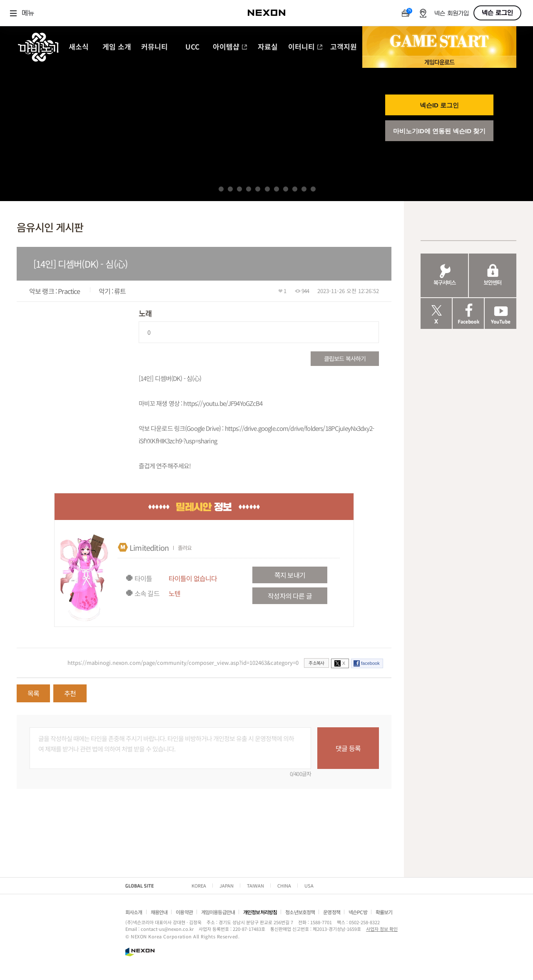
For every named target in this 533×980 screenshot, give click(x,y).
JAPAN (227, 885)
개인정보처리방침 (260, 912)
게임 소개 (117, 47)
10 (304, 189)
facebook (370, 663)
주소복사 (316, 663)
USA (309, 885)
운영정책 (332, 912)
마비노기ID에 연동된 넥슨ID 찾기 (440, 131)
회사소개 (134, 912)
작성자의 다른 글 (290, 596)
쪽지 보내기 (290, 575)
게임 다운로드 (439, 62)
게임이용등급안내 (218, 912)
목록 (33, 693)
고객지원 (344, 47)
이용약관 (184, 912)
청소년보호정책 (300, 912)
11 (313, 189)
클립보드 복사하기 (345, 358)
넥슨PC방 (358, 912)
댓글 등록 (348, 748)
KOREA (199, 885)
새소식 (79, 47)
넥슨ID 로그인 (439, 105)
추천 (70, 693)
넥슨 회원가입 (452, 14)
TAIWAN (255, 885)
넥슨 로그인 (497, 13)
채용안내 (159, 912)
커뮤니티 (154, 47)
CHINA (284, 885)
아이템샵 (230, 47)
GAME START (439, 41)
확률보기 (384, 912)
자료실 (268, 47)
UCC (192, 47)
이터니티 (305, 47)
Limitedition (149, 547)
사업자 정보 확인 (382, 929)
